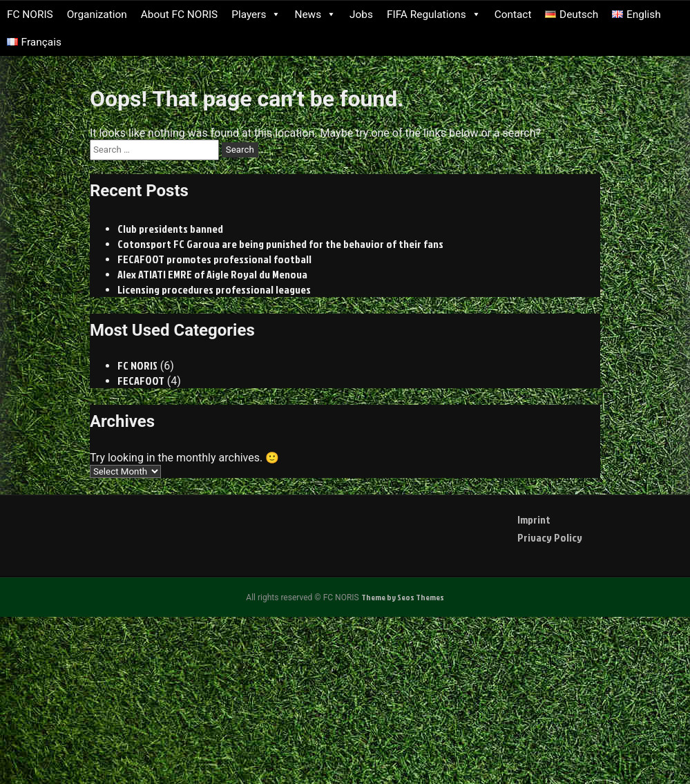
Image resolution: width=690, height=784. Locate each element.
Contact (513, 15)
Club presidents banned (170, 229)
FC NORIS (30, 15)
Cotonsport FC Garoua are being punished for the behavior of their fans (280, 244)
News (315, 15)
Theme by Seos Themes (403, 597)
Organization (97, 15)
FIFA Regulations (434, 15)
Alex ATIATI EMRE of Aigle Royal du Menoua (212, 274)
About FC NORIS (180, 15)
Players (256, 15)
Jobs (361, 15)
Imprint (534, 519)
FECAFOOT (141, 381)
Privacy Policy (550, 537)
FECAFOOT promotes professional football (214, 259)
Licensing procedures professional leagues (214, 289)
